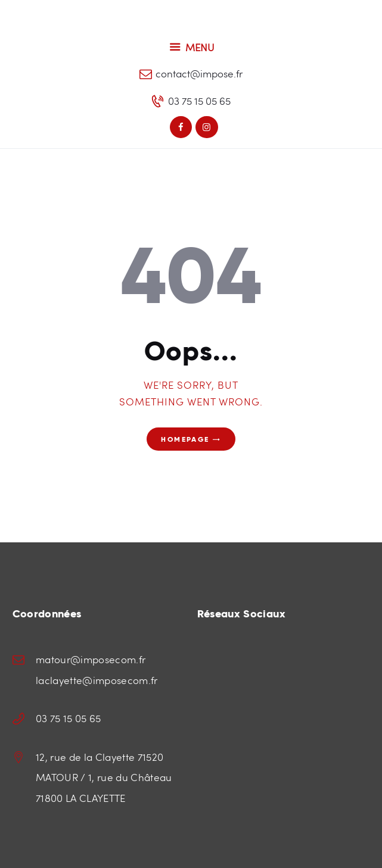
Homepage (185, 439)
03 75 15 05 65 (69, 718)
